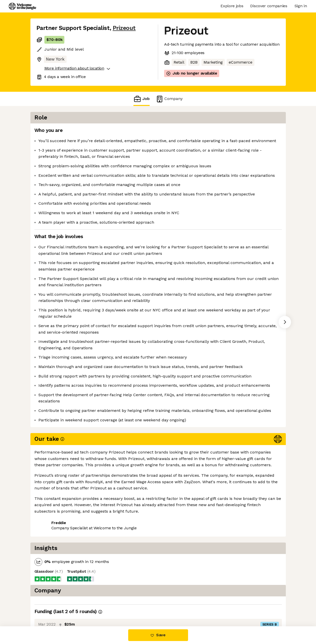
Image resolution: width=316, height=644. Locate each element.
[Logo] (22, 6)
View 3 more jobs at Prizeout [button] (99, 605)
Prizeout (124, 28)
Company (169, 99)
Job (141, 99)
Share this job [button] (50, 605)
